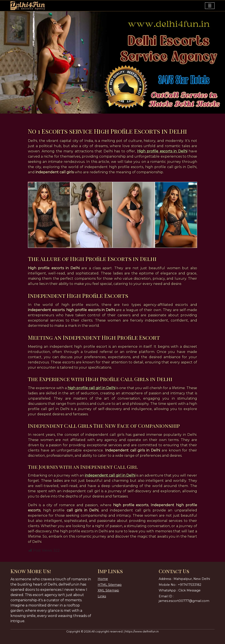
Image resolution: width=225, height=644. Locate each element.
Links (102, 596)
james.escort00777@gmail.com (184, 601)
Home (103, 579)
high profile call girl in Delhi (91, 388)
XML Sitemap (108, 590)
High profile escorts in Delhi (162, 151)
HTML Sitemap (110, 585)
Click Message (189, 590)
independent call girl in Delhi (110, 475)
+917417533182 (190, 585)
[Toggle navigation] (210, 6)
